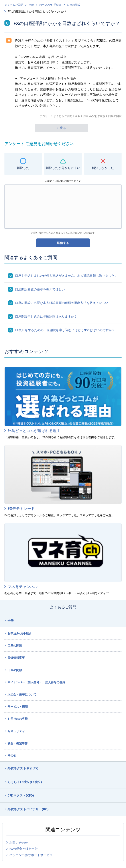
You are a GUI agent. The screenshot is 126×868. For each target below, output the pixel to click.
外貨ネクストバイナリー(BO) (28, 809)
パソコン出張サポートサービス (31, 855)
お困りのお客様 (18, 719)
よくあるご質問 (14, 5)
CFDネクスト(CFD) (21, 795)
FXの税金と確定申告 (24, 849)
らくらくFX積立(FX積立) (25, 782)
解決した (23, 168)
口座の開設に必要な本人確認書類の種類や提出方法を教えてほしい (62, 303)
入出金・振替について (22, 694)
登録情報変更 (16, 658)
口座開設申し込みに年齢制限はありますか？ (46, 316)
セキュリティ (16, 731)
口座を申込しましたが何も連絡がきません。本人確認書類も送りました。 (66, 276)
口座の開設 (74, 5)
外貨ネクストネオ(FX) (23, 768)
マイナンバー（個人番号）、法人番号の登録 (36, 682)
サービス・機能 (18, 707)
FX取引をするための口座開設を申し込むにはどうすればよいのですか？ (65, 330)
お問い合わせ (19, 842)
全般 (31, 5)
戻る (63, 128)
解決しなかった (103, 168)
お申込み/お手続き (50, 5)
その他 (12, 755)
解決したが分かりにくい (63, 168)
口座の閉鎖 (15, 670)
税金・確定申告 (18, 743)
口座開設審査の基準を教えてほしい (40, 289)
